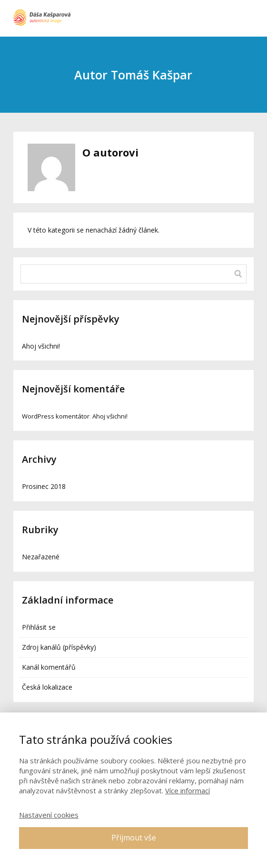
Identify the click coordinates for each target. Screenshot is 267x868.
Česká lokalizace (47, 687)
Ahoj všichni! (41, 346)
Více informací (188, 790)
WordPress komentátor (56, 416)
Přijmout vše (134, 838)
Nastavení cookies (49, 815)
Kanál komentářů (49, 667)
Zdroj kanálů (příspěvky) (59, 647)
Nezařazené (41, 557)
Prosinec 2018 (44, 486)
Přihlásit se (39, 627)
